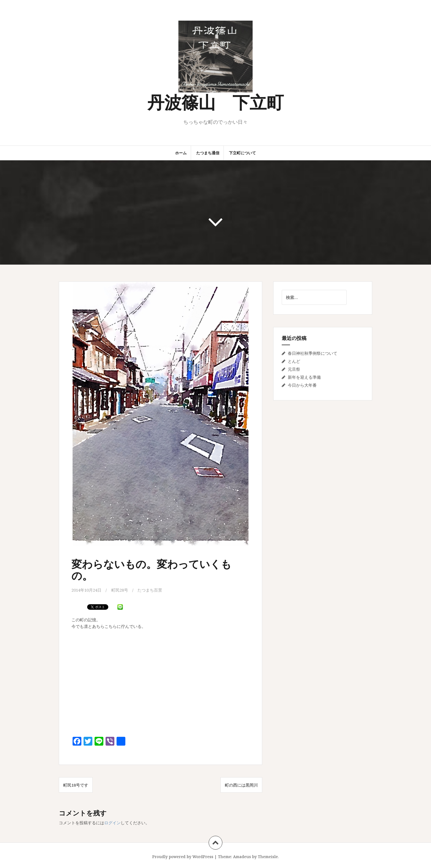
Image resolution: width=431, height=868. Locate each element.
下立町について (242, 153)
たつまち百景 (150, 590)
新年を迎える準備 (304, 377)
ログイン (112, 823)
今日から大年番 (302, 385)
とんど (294, 361)
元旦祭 (294, 369)
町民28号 (120, 590)
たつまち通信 (208, 153)
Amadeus (242, 857)
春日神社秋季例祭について (313, 353)
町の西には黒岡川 (241, 785)
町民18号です (76, 785)
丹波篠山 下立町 (215, 102)
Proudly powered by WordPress (183, 857)
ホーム (181, 153)
